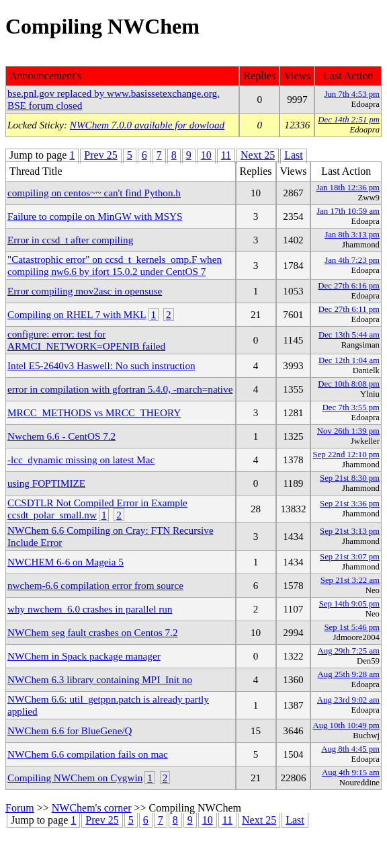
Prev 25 (100, 155)
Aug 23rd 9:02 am (348, 700)
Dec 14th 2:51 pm (349, 120)
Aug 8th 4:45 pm (350, 749)
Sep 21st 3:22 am (350, 580)
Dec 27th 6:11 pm (349, 309)
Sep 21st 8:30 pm (350, 478)
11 (226, 155)
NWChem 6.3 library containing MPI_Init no (100, 679)
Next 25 (258, 155)
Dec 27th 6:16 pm (349, 286)
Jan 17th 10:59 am (348, 211)
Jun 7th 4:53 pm (352, 94)
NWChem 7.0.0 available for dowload (147, 125)
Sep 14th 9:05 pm (349, 604)
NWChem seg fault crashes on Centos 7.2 (93, 632)
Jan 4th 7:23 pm (352, 260)
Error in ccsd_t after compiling (70, 240)
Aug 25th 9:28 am (349, 674)
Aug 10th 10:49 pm (346, 725)
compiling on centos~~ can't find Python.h (94, 193)
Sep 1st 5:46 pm (352, 627)
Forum (20, 808)
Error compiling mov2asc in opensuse (85, 291)
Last (294, 155)
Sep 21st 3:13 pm (350, 531)
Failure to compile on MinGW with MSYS (95, 216)
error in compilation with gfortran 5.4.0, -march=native (120, 389)
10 (206, 155)
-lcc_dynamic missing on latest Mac (81, 460)
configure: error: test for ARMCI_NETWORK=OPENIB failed (86, 340)
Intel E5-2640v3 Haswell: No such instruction (101, 365)
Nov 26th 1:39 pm (348, 431)
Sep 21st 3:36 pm (350, 504)
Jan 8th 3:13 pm (352, 235)
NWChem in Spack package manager (84, 656)
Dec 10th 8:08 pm (349, 384)
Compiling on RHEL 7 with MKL (77, 314)
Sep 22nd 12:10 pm (346, 455)
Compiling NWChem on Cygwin (75, 778)
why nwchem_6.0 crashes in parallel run (90, 609)
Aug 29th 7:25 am (349, 651)
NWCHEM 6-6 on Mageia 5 (66, 562)
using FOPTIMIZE (46, 483)
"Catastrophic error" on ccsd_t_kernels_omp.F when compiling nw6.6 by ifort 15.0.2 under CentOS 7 (115, 265)
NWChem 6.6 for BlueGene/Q (70, 731)
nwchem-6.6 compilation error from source (95, 585)
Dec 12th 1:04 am (349, 360)
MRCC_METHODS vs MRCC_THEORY (94, 412)
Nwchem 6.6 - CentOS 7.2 (61, 436)
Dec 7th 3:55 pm (351, 407)
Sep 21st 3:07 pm (350, 557)
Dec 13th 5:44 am (349, 335)
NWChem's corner (92, 808)
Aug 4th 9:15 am (351, 773)
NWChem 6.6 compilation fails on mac (88, 754)
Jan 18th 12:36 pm (348, 188)
